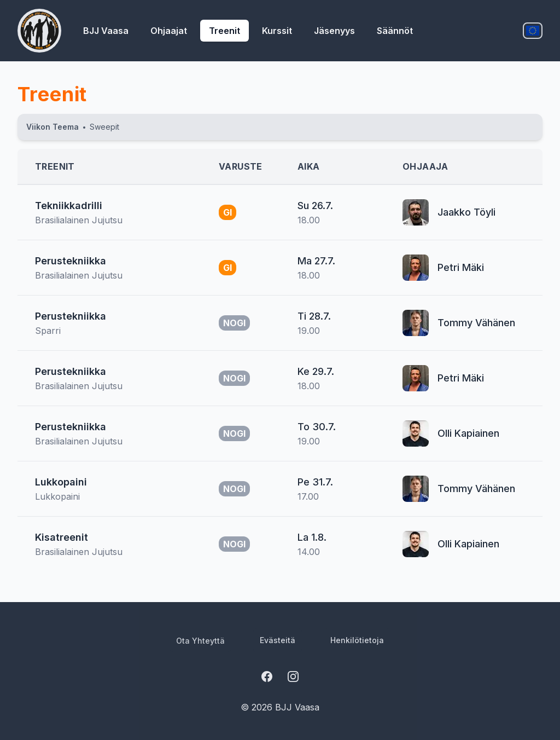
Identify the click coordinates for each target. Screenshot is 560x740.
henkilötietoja (357, 640)
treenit (224, 31)
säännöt (395, 31)
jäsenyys (334, 31)
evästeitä (278, 640)
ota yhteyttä (200, 641)
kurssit (277, 31)
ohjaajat (169, 31)
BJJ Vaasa (106, 31)
